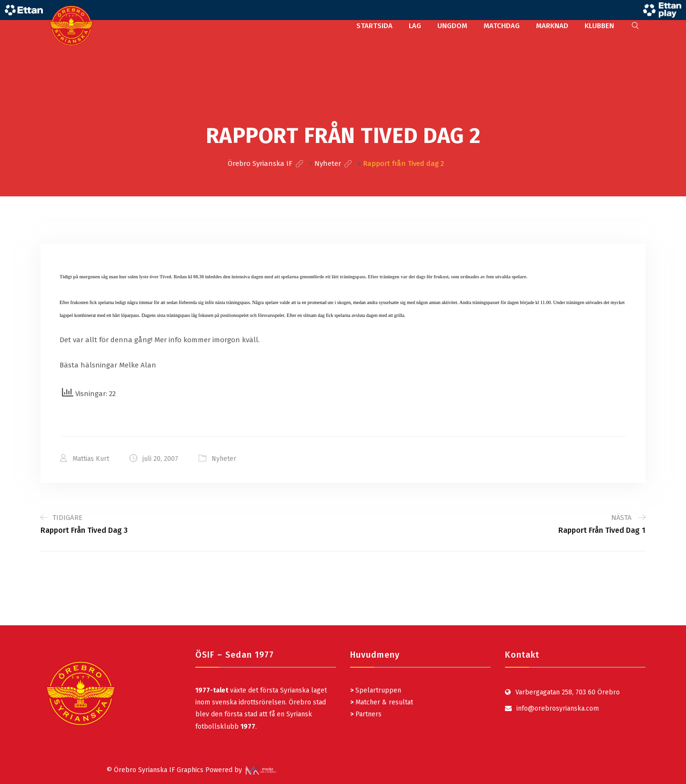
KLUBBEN (599, 26)
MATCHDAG (502, 26)
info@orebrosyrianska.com (558, 708)
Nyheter (224, 459)
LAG (415, 26)
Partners (366, 714)
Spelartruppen (377, 690)
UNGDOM (452, 26)
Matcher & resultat (382, 702)
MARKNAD (552, 26)
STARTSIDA (374, 26)
